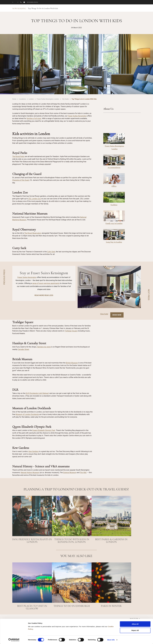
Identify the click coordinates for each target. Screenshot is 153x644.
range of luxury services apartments (46, 283)
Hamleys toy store (44, 347)
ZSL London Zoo (35, 199)
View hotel (104, 314)
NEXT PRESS (149, 295)
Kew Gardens (34, 451)
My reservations (32, 2)
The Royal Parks (18, 156)
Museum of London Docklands (27, 414)
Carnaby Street (23, 349)
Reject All (135, 630)
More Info (111, 640)
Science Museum (70, 473)
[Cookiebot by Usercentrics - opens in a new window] (14, 640)
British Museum (72, 363)
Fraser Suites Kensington (77, 116)
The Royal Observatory (33, 233)
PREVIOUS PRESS (4, 277)
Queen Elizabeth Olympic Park (44, 430)
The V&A (83, 473)
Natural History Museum (30, 473)
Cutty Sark (51, 252)
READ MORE (39, 295)
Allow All (135, 624)
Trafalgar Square (71, 331)
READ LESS (49, 295)
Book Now (117, 315)
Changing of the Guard (21, 180)
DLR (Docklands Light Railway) (37, 393)
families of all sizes (34, 118)
